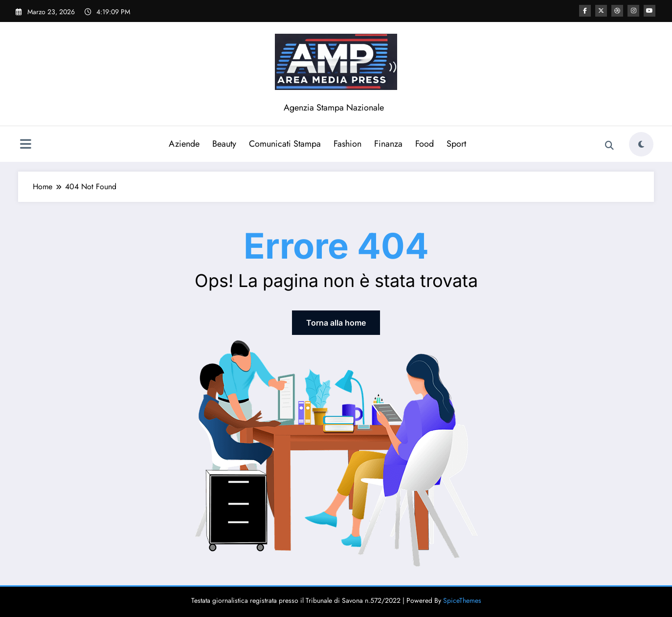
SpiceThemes (462, 600)
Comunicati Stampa (285, 144)
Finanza (388, 144)
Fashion (347, 144)
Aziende (184, 144)
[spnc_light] (641, 144)
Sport (456, 144)
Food (425, 144)
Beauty (224, 144)
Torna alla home (336, 323)
